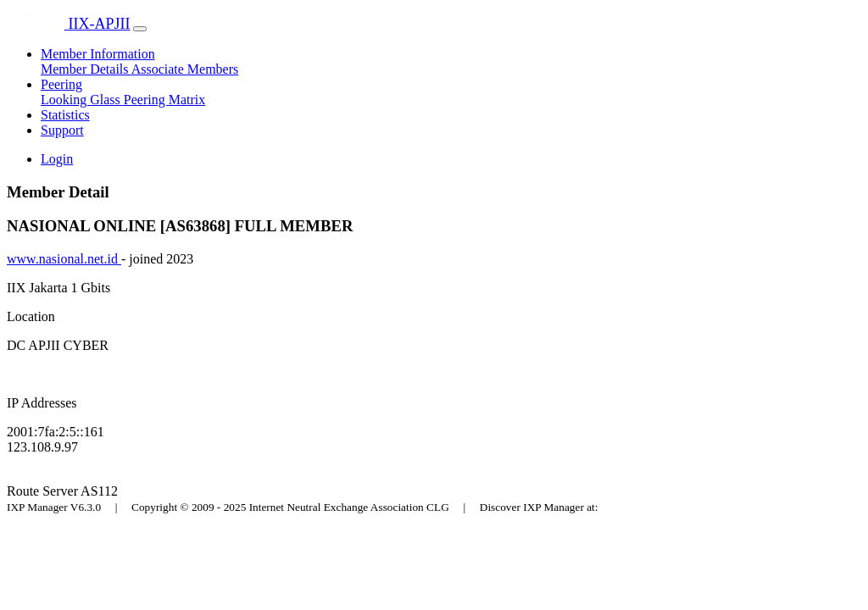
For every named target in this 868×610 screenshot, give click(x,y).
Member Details (86, 69)
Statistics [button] (65, 115)
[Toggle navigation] (140, 29)
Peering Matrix (164, 100)
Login (57, 159)
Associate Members (185, 69)
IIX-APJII (68, 24)
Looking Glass (82, 100)
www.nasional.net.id (64, 259)
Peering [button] (61, 84)
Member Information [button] (98, 54)
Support (62, 130)
